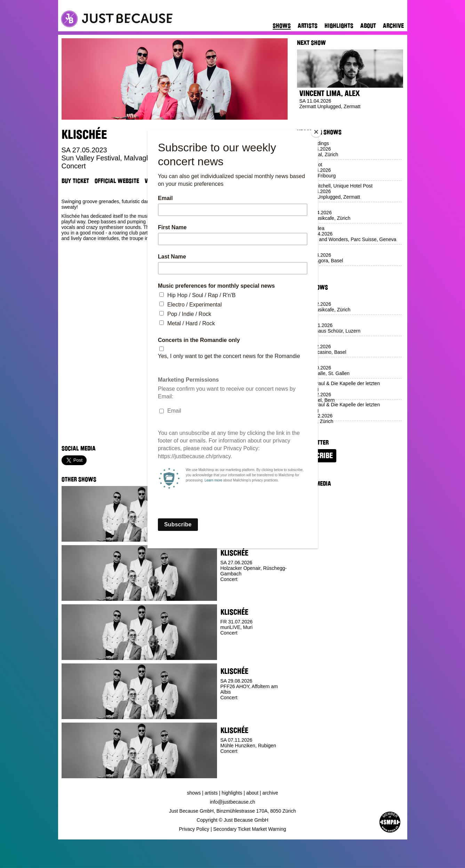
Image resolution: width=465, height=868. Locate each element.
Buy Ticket (75, 181)
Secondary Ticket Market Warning (250, 829)
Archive (393, 26)
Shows (282, 26)
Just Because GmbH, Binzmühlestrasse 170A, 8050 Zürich (232, 811)
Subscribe (317, 456)
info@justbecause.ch (232, 802)
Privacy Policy (194, 829)
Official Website (117, 181)
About (368, 26)
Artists (308, 26)
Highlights (339, 26)
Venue (152, 181)
